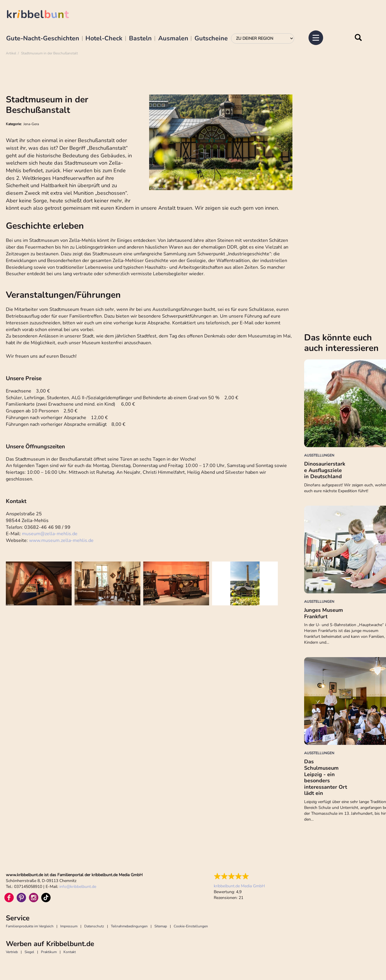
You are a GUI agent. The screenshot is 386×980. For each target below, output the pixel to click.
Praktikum (49, 952)
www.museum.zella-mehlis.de (61, 540)
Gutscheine (211, 39)
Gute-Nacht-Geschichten (43, 39)
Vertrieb (12, 952)
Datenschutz (94, 926)
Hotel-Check (104, 39)
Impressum (69, 926)
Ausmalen (173, 39)
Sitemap (161, 926)
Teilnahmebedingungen (129, 926)
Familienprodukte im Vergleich (30, 926)
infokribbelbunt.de (78, 887)
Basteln (140, 39)
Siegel (29, 952)
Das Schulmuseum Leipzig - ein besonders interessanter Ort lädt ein (326, 777)
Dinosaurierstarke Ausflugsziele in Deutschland (325, 470)
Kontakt (70, 952)
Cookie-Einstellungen (191, 926)
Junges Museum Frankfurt (324, 613)
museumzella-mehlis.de (50, 534)
